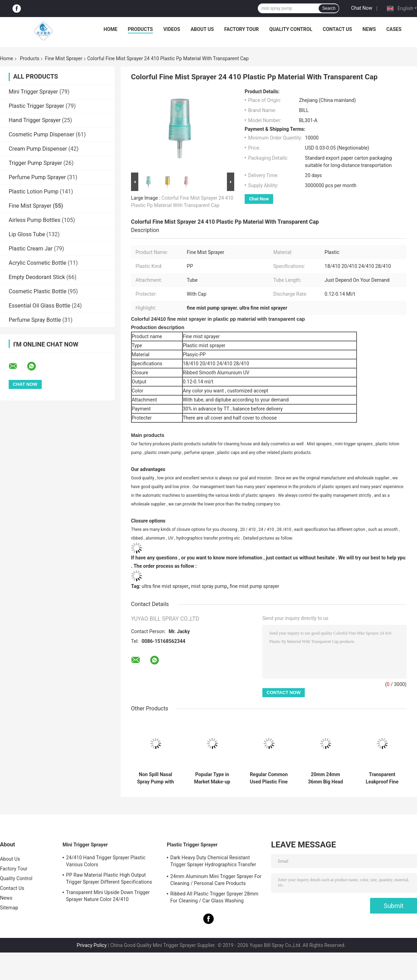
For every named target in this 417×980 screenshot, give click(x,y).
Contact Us (337, 29)
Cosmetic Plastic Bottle (38, 291)
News (369, 29)
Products (140, 29)
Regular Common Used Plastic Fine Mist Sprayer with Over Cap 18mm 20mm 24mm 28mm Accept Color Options (269, 778)
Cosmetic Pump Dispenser (42, 134)
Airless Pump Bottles (35, 220)
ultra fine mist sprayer (165, 586)
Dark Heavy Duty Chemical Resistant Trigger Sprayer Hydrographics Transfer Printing (213, 862)
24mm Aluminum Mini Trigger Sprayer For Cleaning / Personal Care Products (216, 880)
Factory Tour (242, 29)
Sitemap (9, 908)
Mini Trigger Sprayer (33, 92)
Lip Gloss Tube (27, 234)
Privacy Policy (92, 945)
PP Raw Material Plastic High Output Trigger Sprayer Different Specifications (109, 878)
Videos (172, 29)
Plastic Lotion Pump (34, 192)
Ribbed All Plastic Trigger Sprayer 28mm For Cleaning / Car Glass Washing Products (214, 898)
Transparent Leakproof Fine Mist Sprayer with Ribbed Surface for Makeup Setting (382, 778)
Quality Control (291, 29)
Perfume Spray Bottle (35, 320)
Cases (394, 29)
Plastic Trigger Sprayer (36, 106)
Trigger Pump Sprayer (35, 163)
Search (329, 8)
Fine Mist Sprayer (64, 58)
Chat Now (362, 8)
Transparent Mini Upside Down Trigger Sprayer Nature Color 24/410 (108, 896)
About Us (202, 29)
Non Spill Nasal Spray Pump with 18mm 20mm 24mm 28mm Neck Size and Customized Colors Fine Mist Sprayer (156, 778)
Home (111, 29)
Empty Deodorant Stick (37, 277)
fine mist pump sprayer (254, 586)
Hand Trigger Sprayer (35, 120)
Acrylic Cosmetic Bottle (38, 263)
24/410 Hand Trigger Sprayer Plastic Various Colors (106, 861)
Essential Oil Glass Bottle (39, 306)
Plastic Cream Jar (31, 249)
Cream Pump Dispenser (38, 149)
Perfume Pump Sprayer (37, 177)
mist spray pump (209, 586)
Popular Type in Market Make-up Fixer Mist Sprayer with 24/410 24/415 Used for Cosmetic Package (212, 778)
